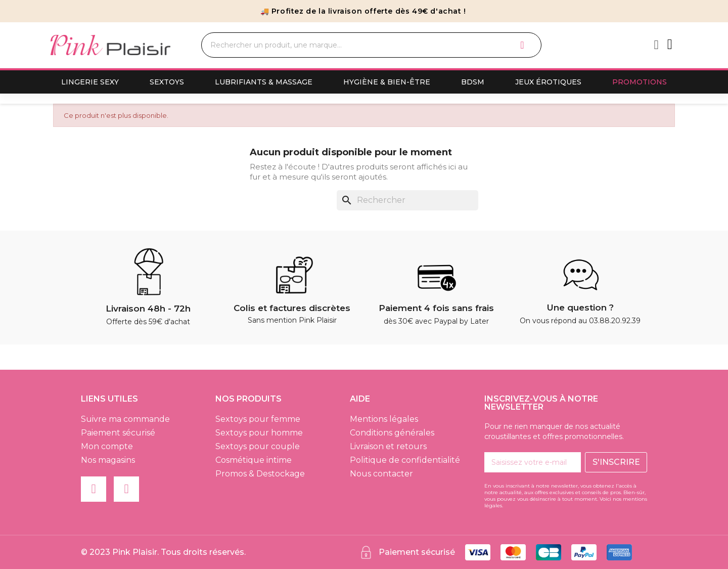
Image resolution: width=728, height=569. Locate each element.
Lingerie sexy (90, 82)
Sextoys (167, 82)
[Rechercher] (407, 200)
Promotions (640, 82)
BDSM (473, 82)
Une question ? (580, 308)
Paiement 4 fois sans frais (436, 308)
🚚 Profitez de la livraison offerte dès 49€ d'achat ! (363, 11)
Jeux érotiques (548, 82)
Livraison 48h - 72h (148, 309)
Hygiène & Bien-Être (387, 82)
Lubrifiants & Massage (264, 82)
